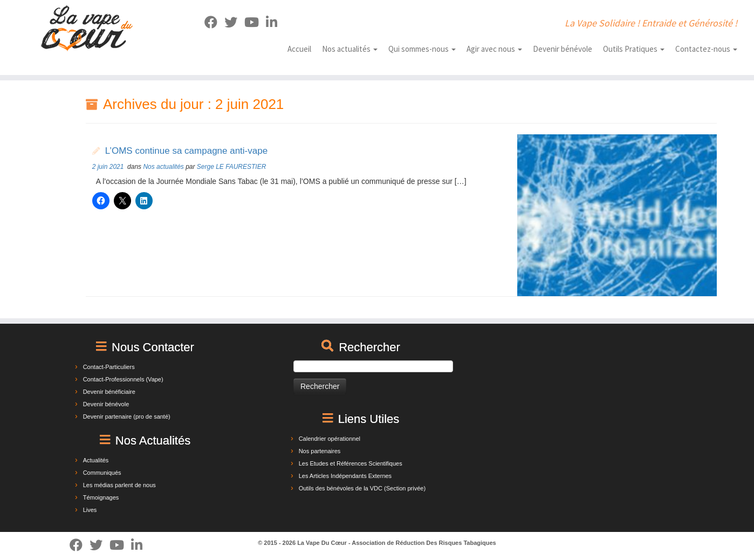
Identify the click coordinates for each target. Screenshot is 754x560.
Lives (90, 510)
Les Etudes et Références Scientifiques (351, 463)
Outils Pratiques (634, 49)
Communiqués (102, 473)
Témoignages (101, 497)
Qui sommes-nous (422, 49)
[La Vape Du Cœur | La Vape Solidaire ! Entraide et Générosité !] (87, 28)
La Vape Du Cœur (322, 543)
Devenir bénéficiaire (109, 392)
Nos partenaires (320, 451)
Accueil (299, 49)
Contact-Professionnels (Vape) (123, 379)
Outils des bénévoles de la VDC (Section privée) (362, 488)
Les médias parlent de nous (119, 485)
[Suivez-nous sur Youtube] (255, 22)
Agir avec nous (494, 49)
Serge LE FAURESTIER (231, 167)
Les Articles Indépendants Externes (345, 476)
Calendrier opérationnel (330, 439)
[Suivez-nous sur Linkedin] (275, 22)
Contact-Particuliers (109, 367)
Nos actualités (350, 49)
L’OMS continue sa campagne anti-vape (186, 151)
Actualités (96, 460)
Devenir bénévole (563, 49)
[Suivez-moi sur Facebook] (214, 22)
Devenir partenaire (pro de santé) (127, 416)
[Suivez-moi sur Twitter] (234, 22)
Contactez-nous (706, 49)
